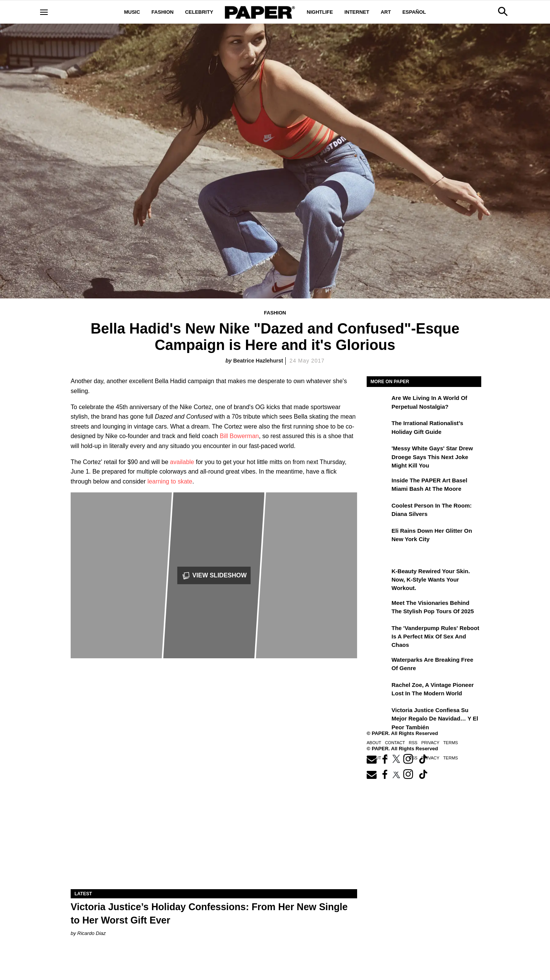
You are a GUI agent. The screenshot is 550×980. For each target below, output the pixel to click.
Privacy (430, 743)
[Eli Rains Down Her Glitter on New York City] (378, 536)
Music (132, 12)
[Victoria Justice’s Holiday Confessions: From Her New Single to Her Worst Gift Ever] (214, 818)
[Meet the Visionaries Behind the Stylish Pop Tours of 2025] (378, 608)
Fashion (163, 12)
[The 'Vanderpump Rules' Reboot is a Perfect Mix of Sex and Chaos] (378, 633)
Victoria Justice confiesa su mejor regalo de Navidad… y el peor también (435, 719)
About (374, 743)
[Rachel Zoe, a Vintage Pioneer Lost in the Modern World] (378, 690)
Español (414, 12)
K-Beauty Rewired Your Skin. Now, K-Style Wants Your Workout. (431, 580)
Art (386, 12)
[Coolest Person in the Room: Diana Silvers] (378, 511)
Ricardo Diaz (91, 933)
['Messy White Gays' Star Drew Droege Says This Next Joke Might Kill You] (378, 454)
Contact (395, 743)
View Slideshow (214, 576)
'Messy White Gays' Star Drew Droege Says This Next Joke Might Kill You (432, 457)
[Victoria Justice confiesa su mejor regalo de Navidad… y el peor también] (378, 716)
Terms (451, 743)
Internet (357, 12)
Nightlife (320, 12)
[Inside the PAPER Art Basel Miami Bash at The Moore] (378, 486)
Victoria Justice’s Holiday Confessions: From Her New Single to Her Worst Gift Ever (209, 913)
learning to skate (170, 481)
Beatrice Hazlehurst (258, 361)
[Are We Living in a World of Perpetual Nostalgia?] (378, 403)
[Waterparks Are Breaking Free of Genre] (378, 665)
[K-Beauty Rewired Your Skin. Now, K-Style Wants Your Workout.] (378, 577)
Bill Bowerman (239, 436)
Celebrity (199, 12)
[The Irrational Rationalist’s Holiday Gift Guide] (378, 429)
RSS (413, 743)
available (182, 462)
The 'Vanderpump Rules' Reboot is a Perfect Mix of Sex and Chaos (435, 637)
